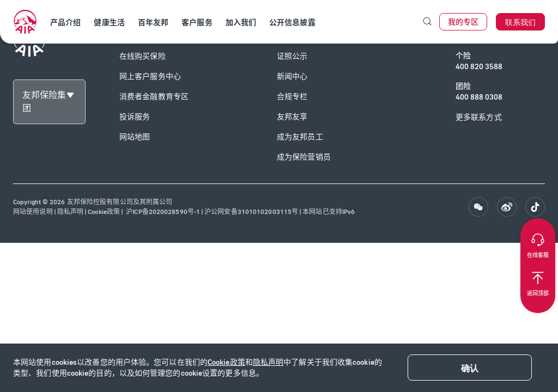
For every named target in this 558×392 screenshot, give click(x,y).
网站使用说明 (33, 212)
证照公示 (292, 56)
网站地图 (135, 137)
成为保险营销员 (304, 157)
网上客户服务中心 (150, 76)
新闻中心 (292, 76)
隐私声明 (268, 362)
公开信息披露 (292, 23)
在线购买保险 (142, 56)
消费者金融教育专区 (154, 97)
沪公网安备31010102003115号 (251, 212)
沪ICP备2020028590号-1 (162, 212)
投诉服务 (135, 117)
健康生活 (109, 23)
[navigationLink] (25, 22)
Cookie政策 (226, 362)
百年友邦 (153, 23)
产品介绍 (65, 23)
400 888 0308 (479, 97)
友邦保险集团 (44, 102)
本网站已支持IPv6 (329, 212)
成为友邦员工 (300, 137)
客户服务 (197, 23)
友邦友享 (292, 117)
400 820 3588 (479, 67)
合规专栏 (292, 97)
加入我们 (241, 23)
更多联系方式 (479, 117)
